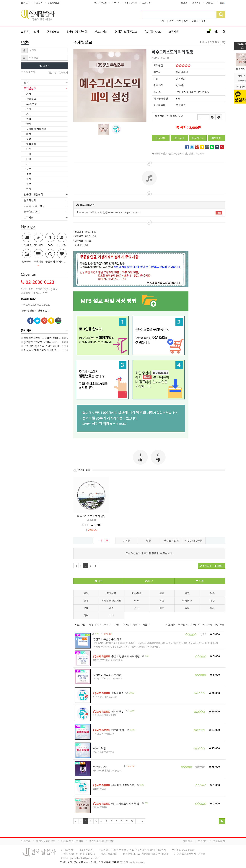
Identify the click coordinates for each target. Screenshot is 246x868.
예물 (111, 608)
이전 (99, 581)
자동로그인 (28, 72)
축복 (187, 608)
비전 (137, 601)
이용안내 (188, 841)
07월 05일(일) (54, 3)
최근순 (146, 625)
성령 (162, 601)
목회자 (195, 21)
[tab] (44, 83)
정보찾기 (210, 3)
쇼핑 (223, 3)
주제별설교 (53, 32)
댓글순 (136, 625)
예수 (179, 21)
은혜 (86, 608)
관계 (162, 593)
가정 (86, 593)
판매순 (107, 625)
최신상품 (195, 625)
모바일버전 (219, 841)
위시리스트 (198, 138)
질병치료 (193, 154)
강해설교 (111, 593)
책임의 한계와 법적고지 (102, 841)
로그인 (184, 3)
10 (132, 821)
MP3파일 (160, 154)
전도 (137, 608)
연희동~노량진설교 (126, 32)
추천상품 (183, 625)
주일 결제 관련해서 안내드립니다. (41, 346)
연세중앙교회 (100, 3)
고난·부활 (137, 593)
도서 (37, 32)
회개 (212, 608)
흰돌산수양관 (131, 3)
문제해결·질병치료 (111, 601)
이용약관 (26, 841)
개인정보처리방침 (46, 841)
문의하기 (203, 841)
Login (44, 66)
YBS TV (115, 3)
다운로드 (171, 154)
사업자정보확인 (109, 854)
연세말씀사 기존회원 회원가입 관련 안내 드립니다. (50, 350)
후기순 (127, 625)
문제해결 (182, 154)
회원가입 (196, 3)
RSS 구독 (39, 3)
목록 (200, 581)
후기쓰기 (205, 566)
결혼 (171, 21)
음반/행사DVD (153, 32)
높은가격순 (80, 625)
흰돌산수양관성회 (77, 32)
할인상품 (219, 625)
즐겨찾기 (25, 3)
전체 (25, 32)
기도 (164, 21)
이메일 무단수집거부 (72, 841)
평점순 (117, 625)
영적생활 (187, 601)
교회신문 (146, 3)
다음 (149, 581)
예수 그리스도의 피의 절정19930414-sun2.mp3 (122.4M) (149, 213)
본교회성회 (101, 32)
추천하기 (216, 138)
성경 (203, 21)
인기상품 (207, 625)
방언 (186, 21)
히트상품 (171, 625)
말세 (86, 601)
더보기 (219, 566)
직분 (162, 608)
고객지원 (173, 32)
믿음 (212, 593)
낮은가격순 (95, 625)
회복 (86, 615)
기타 (111, 615)
